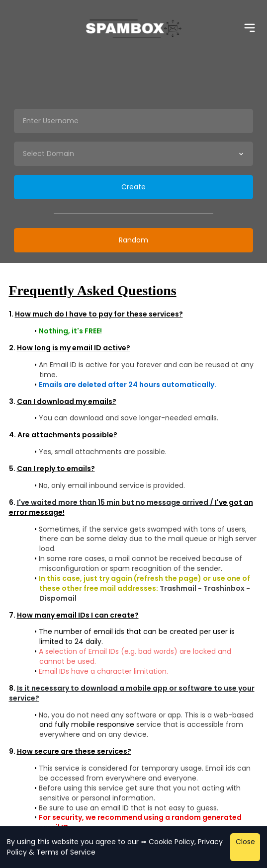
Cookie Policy (172, 842)
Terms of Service (66, 852)
